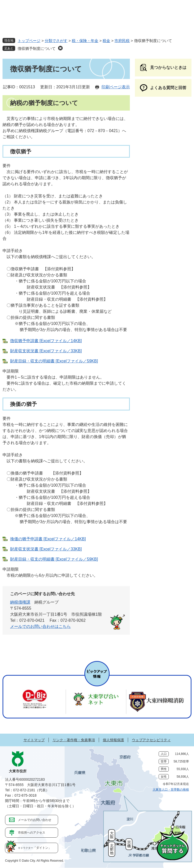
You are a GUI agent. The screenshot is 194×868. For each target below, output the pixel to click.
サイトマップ (34, 740)
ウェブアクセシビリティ (151, 740)
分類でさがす (56, 41)
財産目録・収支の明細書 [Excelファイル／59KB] (54, 361)
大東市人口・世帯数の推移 (171, 790)
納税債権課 (20, 602)
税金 (106, 41)
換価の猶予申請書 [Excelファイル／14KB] (48, 539)
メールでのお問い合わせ (35, 820)
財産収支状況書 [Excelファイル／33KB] (46, 351)
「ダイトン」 (35, 848)
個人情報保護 (113, 740)
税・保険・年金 (85, 41)
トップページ (29, 41)
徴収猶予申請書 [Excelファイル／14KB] (46, 341)
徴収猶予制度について (37, 48)
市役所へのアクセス (32, 833)
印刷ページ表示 (116, 87)
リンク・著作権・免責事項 (74, 740)
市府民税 (122, 41)
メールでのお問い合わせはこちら (40, 626)
